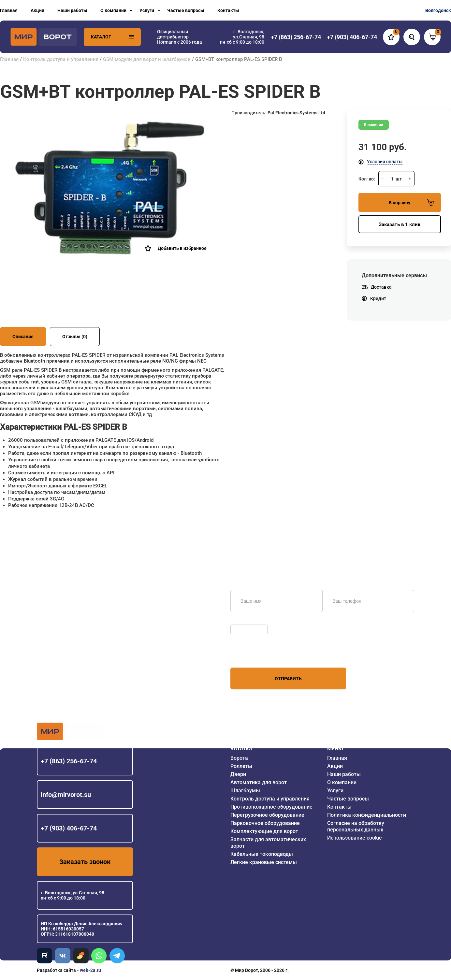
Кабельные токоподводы (262, 854)
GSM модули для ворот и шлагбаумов (147, 59)
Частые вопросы (186, 10)
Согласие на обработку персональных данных (356, 826)
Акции (37, 10)
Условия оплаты (385, 162)
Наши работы (72, 10)
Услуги (147, 10)
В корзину (411, 202)
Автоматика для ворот (259, 782)
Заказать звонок (85, 862)
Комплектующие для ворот (264, 831)
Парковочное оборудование (265, 823)
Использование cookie (355, 838)
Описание (23, 337)
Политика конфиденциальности (367, 815)
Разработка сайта (56, 970)
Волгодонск (438, 10)
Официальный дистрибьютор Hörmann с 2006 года (180, 37)
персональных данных (255, 655)
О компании (113, 10)
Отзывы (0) (75, 337)
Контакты (228, 10)
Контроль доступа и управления (61, 59)
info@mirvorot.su (66, 795)
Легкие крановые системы (264, 862)
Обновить (243, 621)
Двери (238, 774)
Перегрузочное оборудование (267, 815)
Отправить (288, 679)
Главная (9, 10)
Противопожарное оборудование (271, 807)
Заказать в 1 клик (400, 224)
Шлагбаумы (245, 791)
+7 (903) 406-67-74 (69, 828)
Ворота (239, 758)
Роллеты (241, 766)
